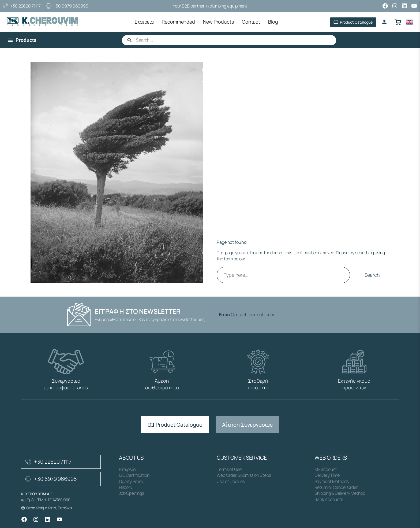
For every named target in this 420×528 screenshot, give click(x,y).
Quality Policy (131, 481)
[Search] (234, 40)
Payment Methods (332, 481)
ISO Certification (134, 475)
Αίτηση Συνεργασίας (247, 425)
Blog (273, 22)
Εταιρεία (144, 22)
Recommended (178, 22)
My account (326, 469)
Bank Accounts (329, 499)
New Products (218, 22)
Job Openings (132, 493)
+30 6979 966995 (67, 6)
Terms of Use (229, 469)
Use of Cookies (231, 481)
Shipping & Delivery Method (340, 493)
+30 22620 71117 (22, 6)
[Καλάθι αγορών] (398, 22)
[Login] (384, 22)
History (126, 487)
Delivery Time (327, 475)
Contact (251, 22)
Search (372, 275)
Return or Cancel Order (336, 487)
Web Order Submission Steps (244, 475)
